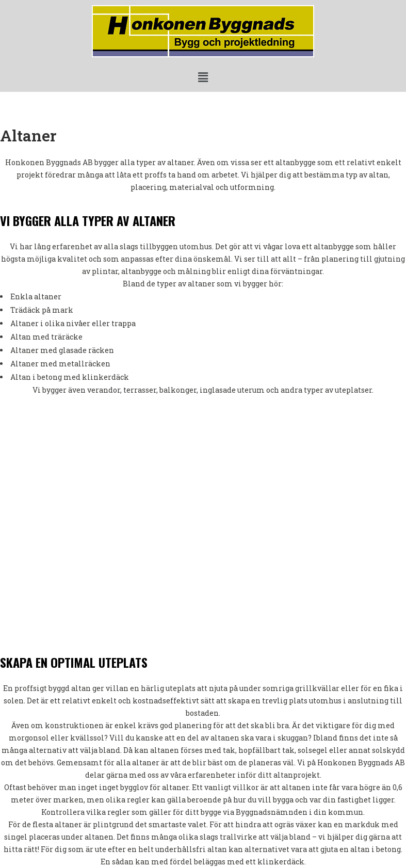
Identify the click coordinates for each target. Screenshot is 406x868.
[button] (203, 77)
